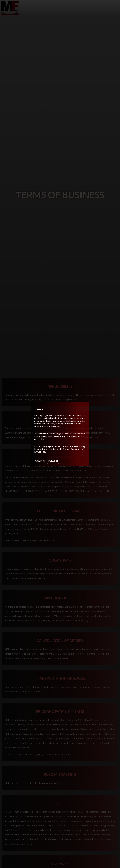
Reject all (53, 461)
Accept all (40, 461)
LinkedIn (81, 433)
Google (58, 433)
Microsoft (67, 433)
